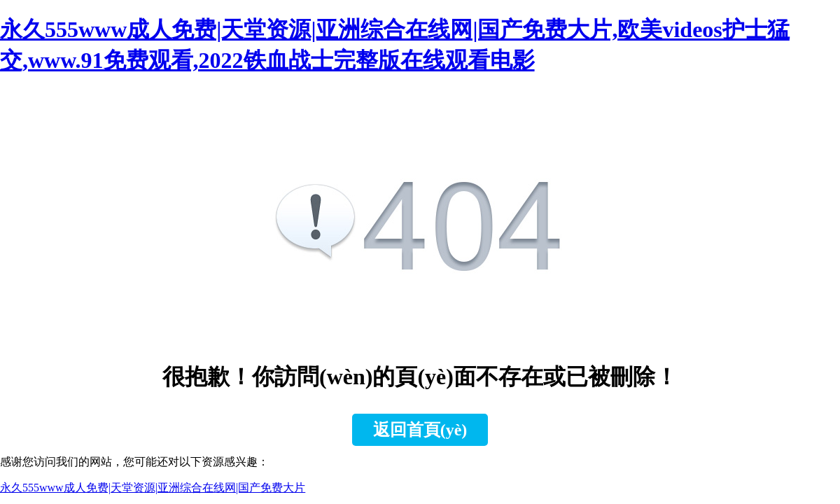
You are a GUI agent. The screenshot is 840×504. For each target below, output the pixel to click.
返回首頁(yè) (420, 430)
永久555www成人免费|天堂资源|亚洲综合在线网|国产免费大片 (153, 488)
